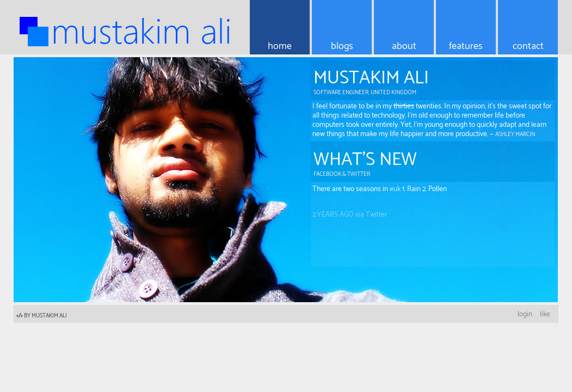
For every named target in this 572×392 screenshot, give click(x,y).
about (404, 46)
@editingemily (344, 186)
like (545, 314)
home (280, 46)
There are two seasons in (351, 192)
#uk (395, 192)
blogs (342, 46)
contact (528, 46)
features (466, 46)
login (525, 314)
